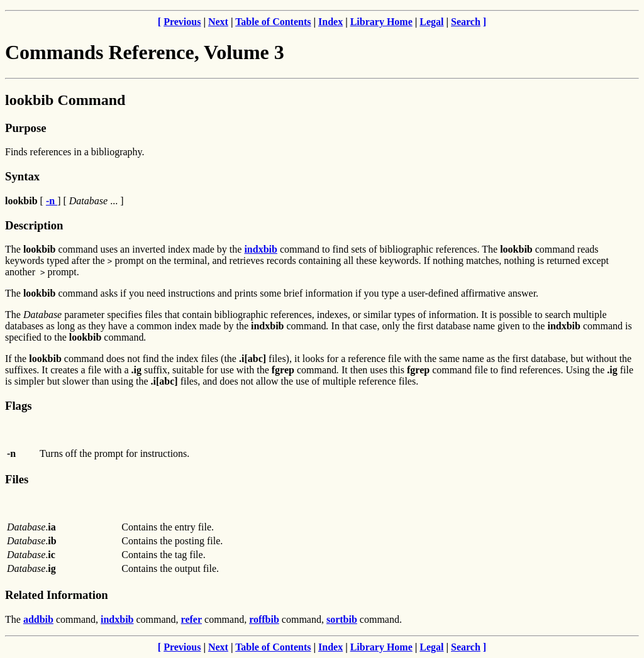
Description (34, 225)
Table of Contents (273, 22)
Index (330, 22)
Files (17, 479)
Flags (19, 406)
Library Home (381, 22)
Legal (431, 22)
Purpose (25, 128)
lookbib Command (65, 100)
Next (218, 22)
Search (466, 22)
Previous (182, 22)
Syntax (22, 176)
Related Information (57, 595)
